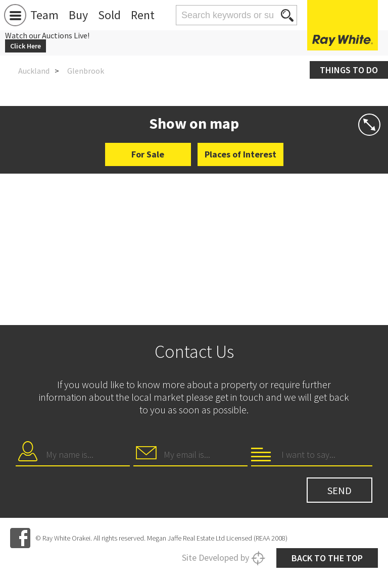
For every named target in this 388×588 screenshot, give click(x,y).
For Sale (148, 154)
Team (44, 15)
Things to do (349, 70)
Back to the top (327, 558)
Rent (143, 15)
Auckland (34, 71)
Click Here (26, 46)
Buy (78, 15)
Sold (109, 15)
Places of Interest (240, 154)
